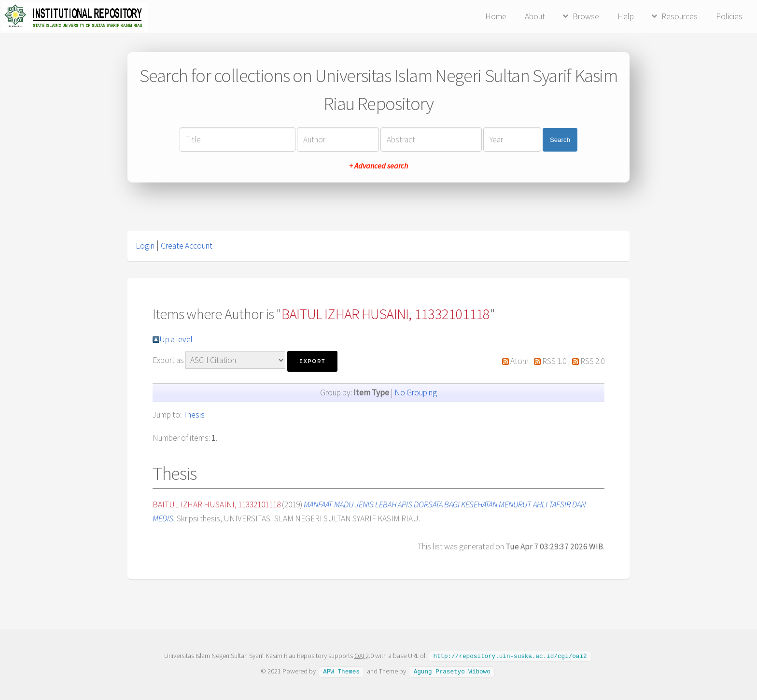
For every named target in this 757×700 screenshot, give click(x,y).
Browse (586, 16)
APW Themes (341, 671)
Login (145, 246)
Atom (519, 361)
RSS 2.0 (592, 361)
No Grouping (416, 392)
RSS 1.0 (554, 361)
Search (560, 140)
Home (496, 16)
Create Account (187, 246)
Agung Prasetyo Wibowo (452, 671)
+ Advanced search (378, 166)
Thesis (194, 415)
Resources (680, 16)
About (535, 16)
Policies (729, 16)
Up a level (176, 339)
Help (626, 16)
